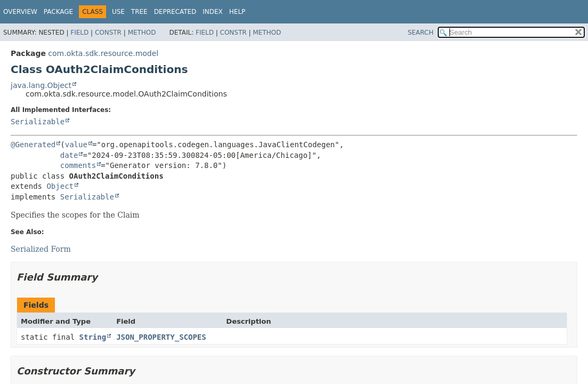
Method (142, 33)
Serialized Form (41, 249)
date (69, 155)
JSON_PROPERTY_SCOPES (161, 337)
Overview (20, 12)
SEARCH (421, 33)
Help (237, 12)
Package (58, 12)
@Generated (33, 145)
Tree (139, 12)
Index (213, 12)
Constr (108, 33)
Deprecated (175, 12)
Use (118, 12)
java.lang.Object (41, 85)
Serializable (38, 122)
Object (60, 186)
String (93, 337)
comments (78, 165)
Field (79, 33)
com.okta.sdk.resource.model (103, 53)
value (76, 145)
